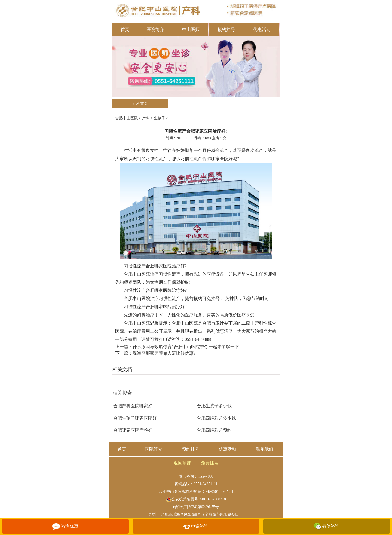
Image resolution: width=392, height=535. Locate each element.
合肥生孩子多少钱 (213, 406)
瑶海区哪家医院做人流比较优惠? (164, 353)
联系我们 (265, 449)
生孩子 (160, 118)
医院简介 (155, 30)
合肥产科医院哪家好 (133, 406)
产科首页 (140, 104)
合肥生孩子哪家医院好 (135, 418)
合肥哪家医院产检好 (133, 430)
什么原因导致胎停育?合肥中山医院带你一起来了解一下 (186, 347)
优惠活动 (262, 30)
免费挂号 (210, 463)
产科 (146, 118)
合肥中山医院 (127, 118)
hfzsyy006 (206, 476)
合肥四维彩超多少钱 (215, 418)
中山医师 (191, 30)
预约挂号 (226, 30)
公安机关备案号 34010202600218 (196, 499)
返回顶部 (182, 463)
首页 (125, 30)
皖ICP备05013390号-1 (215, 492)
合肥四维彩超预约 (213, 430)
